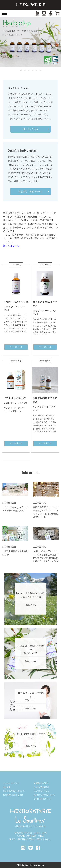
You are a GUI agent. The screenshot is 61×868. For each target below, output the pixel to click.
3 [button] (29, 70)
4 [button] (33, 70)
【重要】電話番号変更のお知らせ (15, 553)
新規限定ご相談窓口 (42, 783)
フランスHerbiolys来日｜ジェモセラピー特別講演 (15, 509)
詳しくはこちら (30, 129)
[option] (30, 42)
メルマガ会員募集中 (42, 787)
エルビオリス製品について (44, 795)
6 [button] (40, 70)
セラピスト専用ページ (42, 799)
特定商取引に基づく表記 (13, 795)
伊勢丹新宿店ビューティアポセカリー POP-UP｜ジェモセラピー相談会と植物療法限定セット (46, 512)
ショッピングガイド (11, 783)
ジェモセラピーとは (42, 791)
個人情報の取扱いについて (14, 791)
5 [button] (36, 70)
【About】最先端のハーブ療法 (30, 593)
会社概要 (7, 787)
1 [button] (21, 70)
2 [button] (25, 70)
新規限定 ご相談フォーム (30, 192)
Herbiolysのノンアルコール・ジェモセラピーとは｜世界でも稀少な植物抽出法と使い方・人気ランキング (46, 556)
